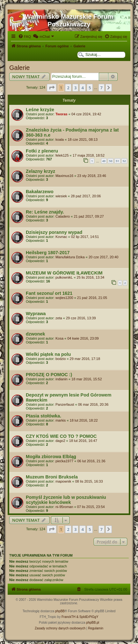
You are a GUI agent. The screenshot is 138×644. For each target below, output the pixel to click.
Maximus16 (64, 176)
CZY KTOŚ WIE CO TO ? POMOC (61, 436)
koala (60, 139)
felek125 (62, 155)
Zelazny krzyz (40, 171)
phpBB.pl (93, 623)
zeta (59, 318)
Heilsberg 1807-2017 (48, 253)
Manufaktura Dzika (70, 257)
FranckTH (69, 617)
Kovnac (61, 237)
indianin (62, 379)
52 (124, 161)
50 (111, 161)
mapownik (63, 481)
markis (61, 420)
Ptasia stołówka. (44, 416)
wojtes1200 (64, 298)
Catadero (63, 216)
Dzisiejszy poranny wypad (54, 232)
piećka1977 (64, 461)
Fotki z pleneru (42, 151)
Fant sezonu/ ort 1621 (49, 293)
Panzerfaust (65, 404)
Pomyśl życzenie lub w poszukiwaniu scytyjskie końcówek (66, 500)
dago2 (60, 441)
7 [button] (102, 88)
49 (104, 161)
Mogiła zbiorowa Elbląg (51, 457)
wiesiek (61, 196)
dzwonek (35, 334)
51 (117, 161)
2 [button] (68, 88)
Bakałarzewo (40, 192)
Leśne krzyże (40, 110)
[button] (52, 88)
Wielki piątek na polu (48, 354)
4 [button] (82, 88)
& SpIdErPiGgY (87, 617)
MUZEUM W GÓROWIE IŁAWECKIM (64, 273)
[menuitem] (25, 37)
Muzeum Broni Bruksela (52, 477)
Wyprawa (36, 314)
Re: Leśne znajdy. (45, 212)
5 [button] (90, 88)
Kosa (59, 338)
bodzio (61, 359)
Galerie (19, 68)
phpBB (60, 611)
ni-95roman (64, 507)
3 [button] (75, 88)
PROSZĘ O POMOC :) (49, 375)
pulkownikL (64, 277)
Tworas (62, 114)
